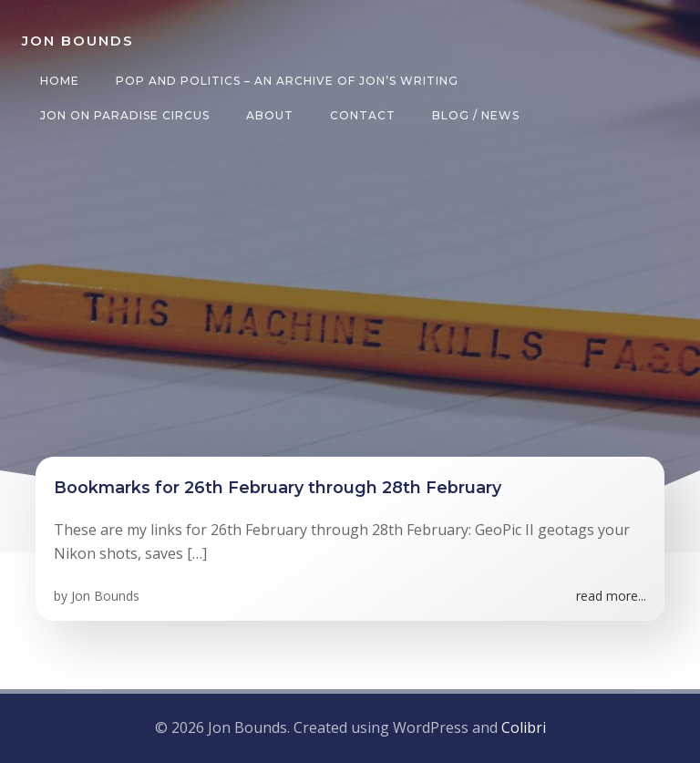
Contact (363, 115)
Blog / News (476, 115)
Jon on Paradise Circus (125, 115)
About (270, 115)
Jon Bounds (105, 596)
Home (60, 81)
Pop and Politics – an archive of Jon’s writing (287, 81)
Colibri (524, 727)
